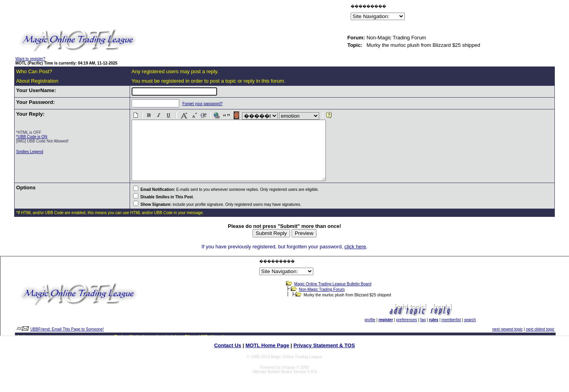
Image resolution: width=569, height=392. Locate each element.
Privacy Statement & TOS (324, 357)
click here (355, 258)
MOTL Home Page (267, 357)
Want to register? (30, 59)
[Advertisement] (257, 13)
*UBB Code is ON (32, 137)
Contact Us (228, 357)
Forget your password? (196, 104)
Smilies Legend (30, 152)
